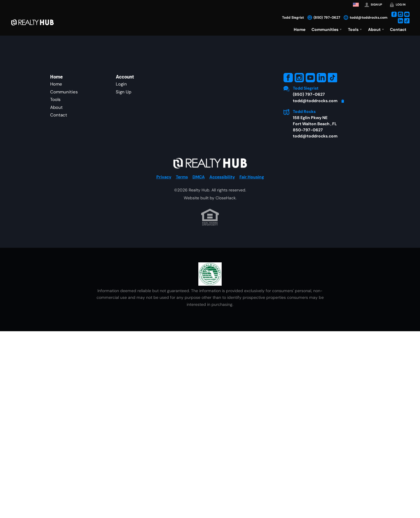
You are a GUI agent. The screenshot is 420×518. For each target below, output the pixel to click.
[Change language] (356, 5)
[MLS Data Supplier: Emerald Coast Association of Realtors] (210, 274)
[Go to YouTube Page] (407, 14)
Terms (182, 177)
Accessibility (222, 177)
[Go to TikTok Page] (407, 21)
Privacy (164, 177)
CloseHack (226, 198)
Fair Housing (252, 177)
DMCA (199, 177)
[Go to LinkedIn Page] (400, 21)
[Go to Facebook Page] (394, 14)
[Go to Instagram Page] (400, 14)
